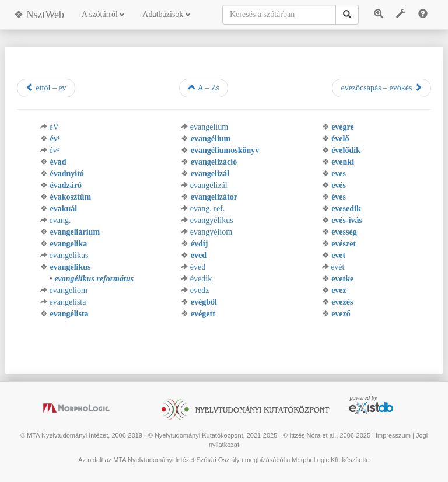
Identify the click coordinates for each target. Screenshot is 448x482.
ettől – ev (46, 88)
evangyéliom (211, 232)
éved (198, 267)
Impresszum (393, 435)
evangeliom (69, 290)
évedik (201, 279)
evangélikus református (94, 279)
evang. (60, 220)
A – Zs (204, 88)
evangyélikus (212, 220)
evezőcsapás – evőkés (381, 88)
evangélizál (209, 185)
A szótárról (103, 14)
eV (54, 127)
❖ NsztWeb (39, 15)
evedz (200, 290)
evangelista (68, 302)
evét (337, 267)
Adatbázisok (166, 14)
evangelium (209, 127)
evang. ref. (207, 209)
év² (55, 150)
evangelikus (69, 255)
